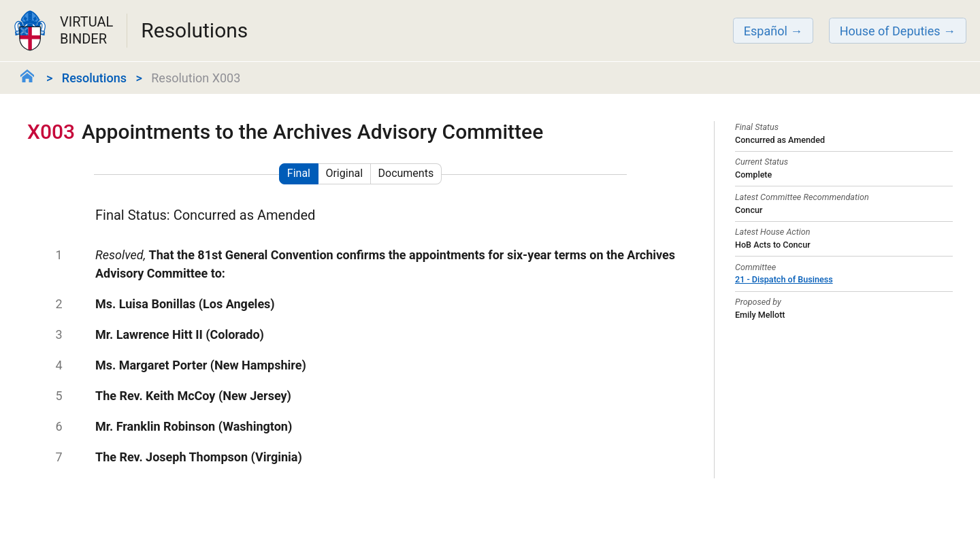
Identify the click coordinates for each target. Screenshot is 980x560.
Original (344, 173)
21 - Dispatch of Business (784, 279)
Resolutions (94, 78)
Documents (406, 173)
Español (766, 31)
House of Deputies (890, 31)
